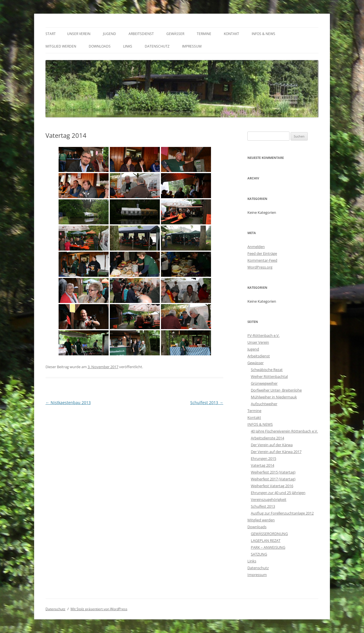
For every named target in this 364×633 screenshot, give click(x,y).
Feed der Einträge (262, 253)
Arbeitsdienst (141, 34)
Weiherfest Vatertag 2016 (272, 486)
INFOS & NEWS (263, 34)
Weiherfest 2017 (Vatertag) (273, 479)
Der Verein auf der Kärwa (272, 445)
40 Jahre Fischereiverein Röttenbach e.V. (284, 431)
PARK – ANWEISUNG (268, 547)
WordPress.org (260, 267)
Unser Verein (79, 34)
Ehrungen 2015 (263, 458)
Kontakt (231, 34)
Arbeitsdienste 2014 (267, 438)
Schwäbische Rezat (267, 370)
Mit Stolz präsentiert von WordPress (99, 609)
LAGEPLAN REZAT (266, 540)
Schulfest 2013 (207, 402)
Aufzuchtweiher (264, 404)
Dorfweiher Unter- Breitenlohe (276, 390)
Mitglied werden (61, 46)
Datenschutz (157, 46)
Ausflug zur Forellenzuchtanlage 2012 (282, 513)
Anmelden (256, 247)
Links (128, 46)
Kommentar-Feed (262, 260)
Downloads (100, 46)
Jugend (109, 34)
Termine (204, 34)
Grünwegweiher (264, 383)
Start (51, 34)
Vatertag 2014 (262, 465)
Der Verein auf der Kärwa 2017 (276, 452)
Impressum (192, 46)
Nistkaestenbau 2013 (68, 402)
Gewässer (175, 34)
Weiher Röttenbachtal (269, 376)
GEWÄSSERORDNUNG (269, 534)
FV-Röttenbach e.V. (263, 335)
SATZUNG (259, 554)
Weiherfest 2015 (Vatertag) (273, 472)
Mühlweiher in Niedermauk (274, 397)
